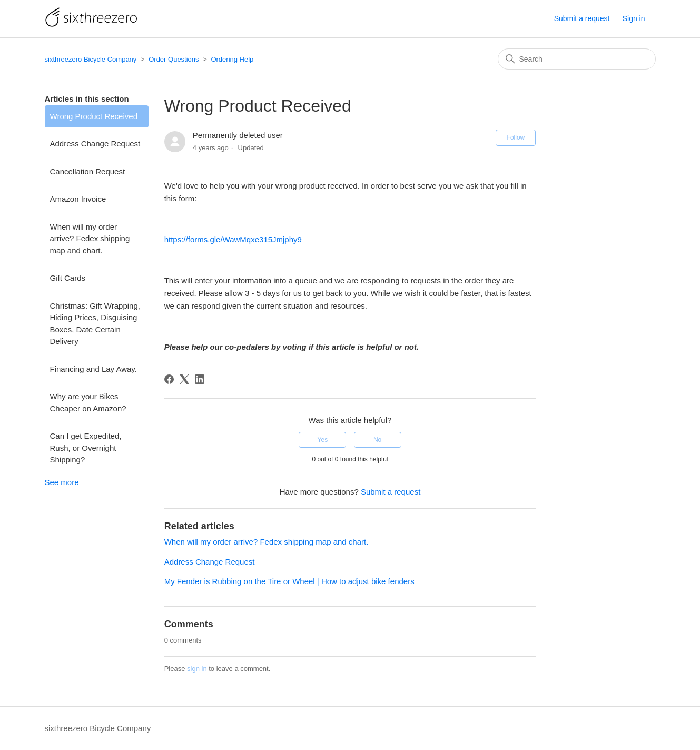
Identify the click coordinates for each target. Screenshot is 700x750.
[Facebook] (169, 379)
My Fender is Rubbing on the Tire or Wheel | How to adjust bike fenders (289, 581)
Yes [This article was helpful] (323, 440)
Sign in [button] (634, 18)
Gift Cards (68, 278)
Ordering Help (232, 59)
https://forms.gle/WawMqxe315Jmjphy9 (233, 239)
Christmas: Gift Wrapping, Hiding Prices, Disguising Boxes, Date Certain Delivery (95, 324)
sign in (197, 669)
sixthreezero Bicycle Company (91, 59)
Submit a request (582, 18)
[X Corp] (184, 379)
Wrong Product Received (94, 116)
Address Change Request (95, 144)
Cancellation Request (88, 171)
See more (62, 482)
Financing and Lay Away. (93, 369)
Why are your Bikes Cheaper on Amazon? (88, 402)
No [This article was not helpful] (377, 440)
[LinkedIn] (200, 379)
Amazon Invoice (78, 199)
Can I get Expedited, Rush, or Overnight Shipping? (86, 448)
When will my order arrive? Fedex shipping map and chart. (90, 239)
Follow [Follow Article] (516, 137)
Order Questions (174, 59)
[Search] (577, 59)
